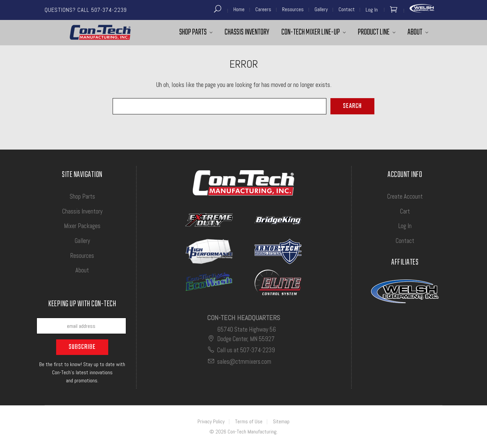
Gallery (321, 9)
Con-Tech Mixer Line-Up (314, 32)
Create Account (405, 196)
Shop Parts (196, 32)
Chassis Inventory (247, 32)
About (418, 32)
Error (244, 64)
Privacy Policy (211, 421)
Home (239, 9)
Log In (405, 226)
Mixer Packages (82, 226)
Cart (405, 211)
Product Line (377, 32)
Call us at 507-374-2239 (241, 350)
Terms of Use (249, 421)
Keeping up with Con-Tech (82, 305)
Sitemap (281, 421)
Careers (263, 9)
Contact (347, 9)
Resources (293, 9)
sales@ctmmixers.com (239, 362)
